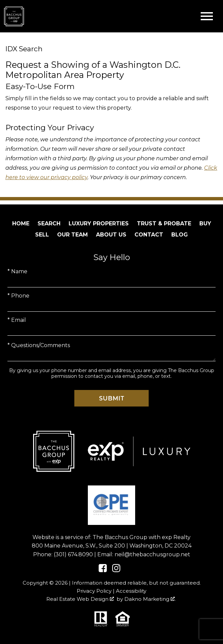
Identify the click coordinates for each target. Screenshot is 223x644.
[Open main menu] (207, 16)
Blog (180, 235)
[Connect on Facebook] (103, 570)
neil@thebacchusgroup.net (152, 554)
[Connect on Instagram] (116, 570)
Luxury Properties (99, 223)
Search (49, 223)
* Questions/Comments (39, 345)
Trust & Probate (164, 223)
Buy (205, 223)
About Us (111, 235)
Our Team (72, 235)
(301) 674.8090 (73, 554)
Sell (42, 235)
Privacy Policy (94, 591)
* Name (17, 271)
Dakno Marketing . (150, 599)
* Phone (18, 296)
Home (21, 223)
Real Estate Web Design (80, 599)
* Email (17, 320)
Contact (149, 235)
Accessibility (131, 591)
